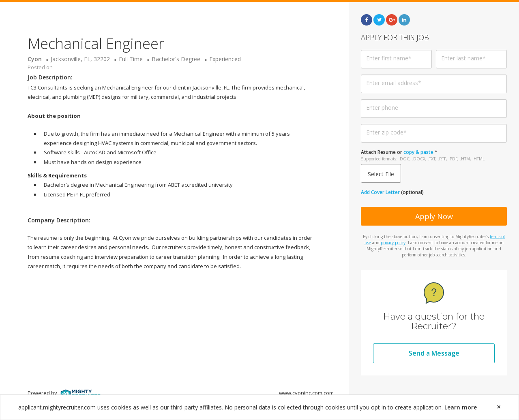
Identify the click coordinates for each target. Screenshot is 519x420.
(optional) (392, 192)
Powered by (64, 393)
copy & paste (418, 152)
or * (423, 155)
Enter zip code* (386, 132)
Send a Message (434, 353)
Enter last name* (463, 58)
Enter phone (382, 108)
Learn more (461, 407)
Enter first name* (389, 58)
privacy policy (393, 243)
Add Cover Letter (380, 192)
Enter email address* (394, 83)
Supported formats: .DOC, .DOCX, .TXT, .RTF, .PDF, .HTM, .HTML (423, 159)
